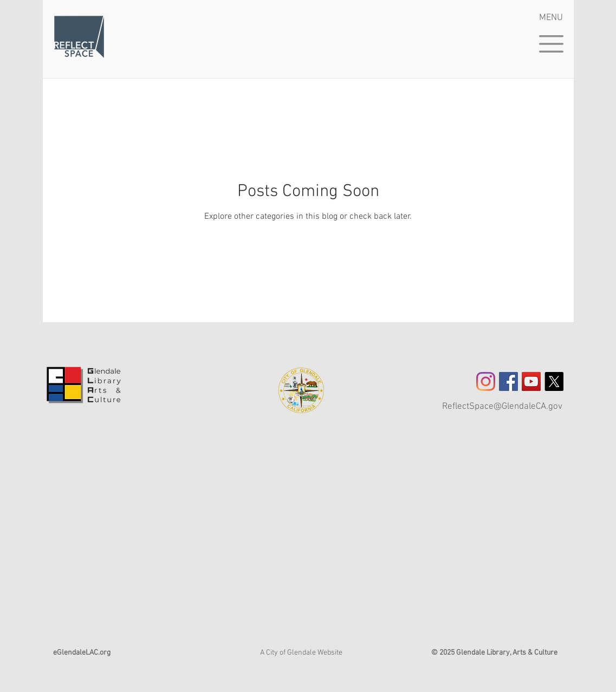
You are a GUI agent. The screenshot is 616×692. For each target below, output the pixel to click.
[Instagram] (486, 381)
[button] (551, 44)
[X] (554, 381)
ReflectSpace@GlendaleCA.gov (502, 407)
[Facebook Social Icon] (508, 381)
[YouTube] (531, 381)
